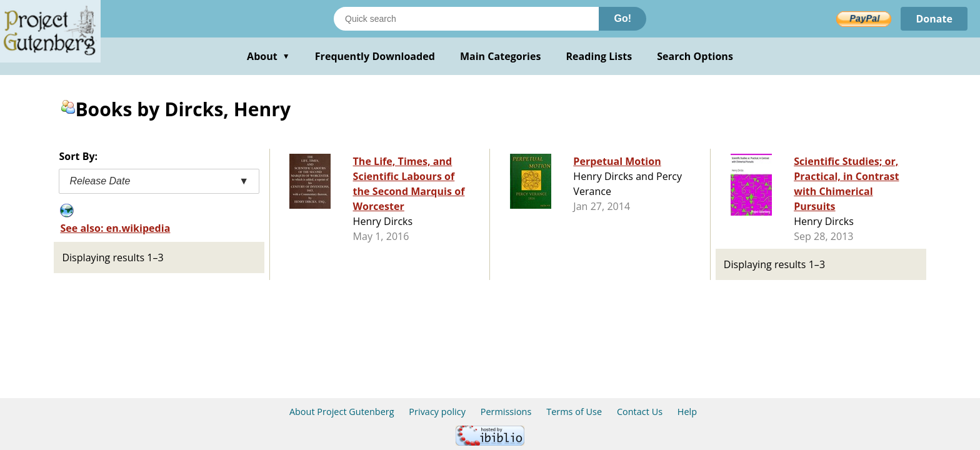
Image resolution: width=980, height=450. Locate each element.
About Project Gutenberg (342, 412)
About (268, 56)
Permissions (506, 412)
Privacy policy (437, 412)
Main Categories (501, 56)
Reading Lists (599, 56)
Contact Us (640, 412)
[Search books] (466, 19)
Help (687, 412)
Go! (622, 18)
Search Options (695, 56)
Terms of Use (574, 412)
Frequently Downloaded (375, 56)
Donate (934, 19)
